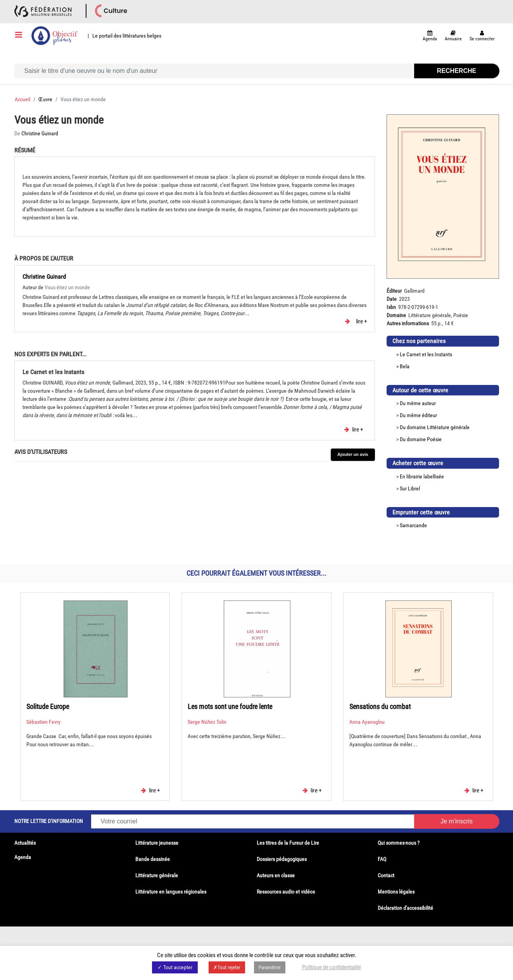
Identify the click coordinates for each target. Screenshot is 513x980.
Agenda (23, 857)
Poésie (434, 439)
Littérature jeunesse (157, 843)
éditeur (429, 415)
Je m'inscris (457, 821)
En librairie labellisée (422, 476)
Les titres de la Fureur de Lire (288, 843)
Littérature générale (448, 427)
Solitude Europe (48, 707)
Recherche (457, 71)
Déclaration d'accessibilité (405, 908)
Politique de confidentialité (332, 967)
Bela (405, 366)
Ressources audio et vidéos (286, 892)
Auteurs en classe (276, 875)
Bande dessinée (153, 859)
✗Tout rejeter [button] (227, 967)
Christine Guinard (40, 133)
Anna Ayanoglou (367, 722)
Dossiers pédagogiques (282, 859)
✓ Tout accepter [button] (175, 967)
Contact (386, 875)
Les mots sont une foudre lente (230, 707)
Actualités (25, 843)
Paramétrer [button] (270, 967)
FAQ (382, 859)
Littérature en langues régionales (171, 892)
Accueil (22, 99)
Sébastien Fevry (43, 722)
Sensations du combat (380, 707)
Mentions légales (396, 892)
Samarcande (413, 525)
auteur (429, 403)
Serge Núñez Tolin (207, 722)
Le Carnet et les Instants (426, 354)
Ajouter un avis (353, 454)
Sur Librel (410, 488)
